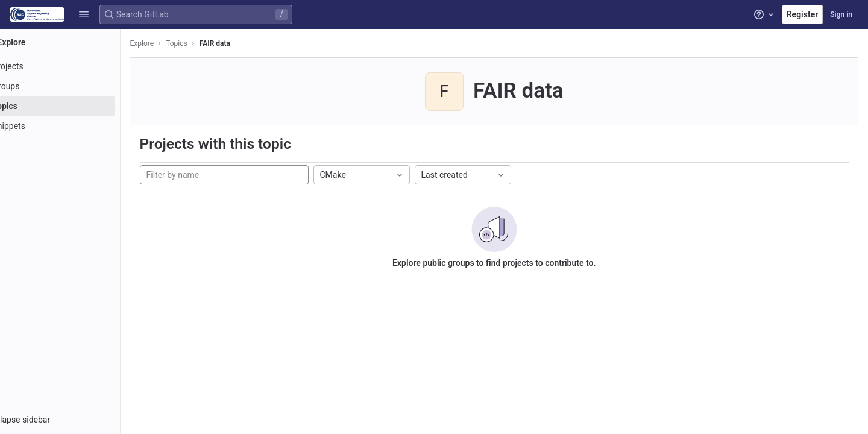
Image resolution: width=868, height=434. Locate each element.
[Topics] (77, 106)
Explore (176, 43)
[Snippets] (77, 126)
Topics (211, 43)
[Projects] (77, 66)
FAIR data (249, 43)
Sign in (841, 14)
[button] (84, 14)
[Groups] (77, 86)
